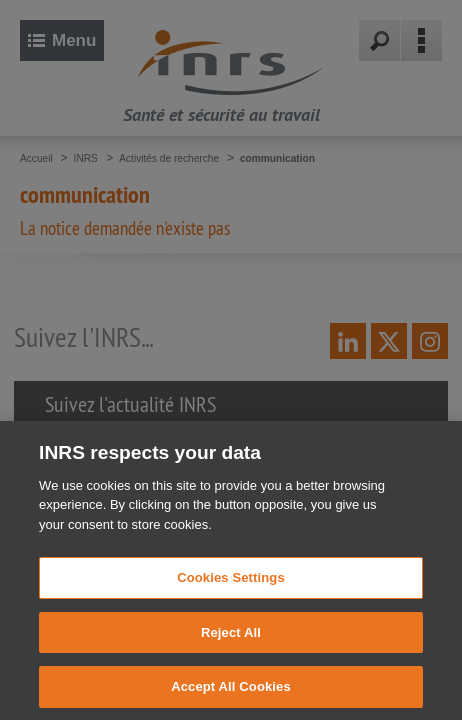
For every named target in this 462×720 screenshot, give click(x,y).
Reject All (231, 651)
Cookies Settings (231, 596)
